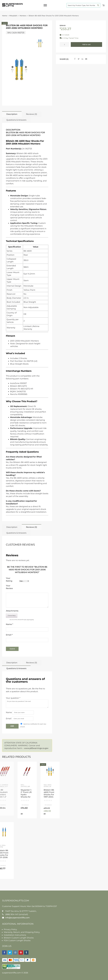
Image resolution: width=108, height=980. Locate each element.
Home (5, 16)
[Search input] (81, 5)
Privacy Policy (10, 929)
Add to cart (86, 44)
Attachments (12, 611)
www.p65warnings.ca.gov (36, 748)
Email (9, 635)
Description (12, 114)
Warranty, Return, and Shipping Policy (22, 932)
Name (9, 624)
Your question (13, 698)
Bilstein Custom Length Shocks (19, 938)
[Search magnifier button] (98, 5)
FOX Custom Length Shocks (17, 941)
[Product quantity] (64, 44)
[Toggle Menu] (45, 5)
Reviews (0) (32, 114)
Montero (23, 16)
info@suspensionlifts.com (17, 918)
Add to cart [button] (22, 814)
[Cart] (104, 5)
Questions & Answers (16, 120)
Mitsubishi (13, 16)
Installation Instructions (15, 935)
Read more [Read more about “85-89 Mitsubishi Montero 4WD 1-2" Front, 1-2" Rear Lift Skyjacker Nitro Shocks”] (9, 814)
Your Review (9, 587)
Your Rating (9, 580)
